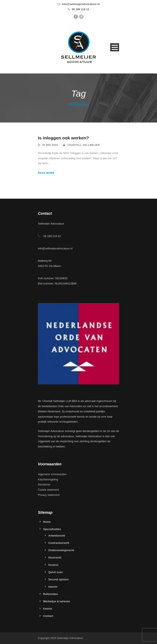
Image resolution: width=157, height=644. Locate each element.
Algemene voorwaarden (52, 474)
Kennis (48, 609)
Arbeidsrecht (57, 536)
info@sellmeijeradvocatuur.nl (81, 4)
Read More (46, 173)
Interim (53, 587)
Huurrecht (55, 558)
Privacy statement (49, 495)
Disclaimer (44, 484)
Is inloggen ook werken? (63, 138)
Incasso (53, 565)
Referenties (50, 594)
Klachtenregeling (48, 479)
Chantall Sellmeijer (83, 145)
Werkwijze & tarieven (57, 601)
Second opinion (59, 579)
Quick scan (55, 572)
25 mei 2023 (50, 145)
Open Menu (115, 47)
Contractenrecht (59, 543)
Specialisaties (52, 529)
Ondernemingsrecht (61, 550)
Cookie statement (48, 490)
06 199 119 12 (80, 9)
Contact (48, 616)
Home (47, 522)
